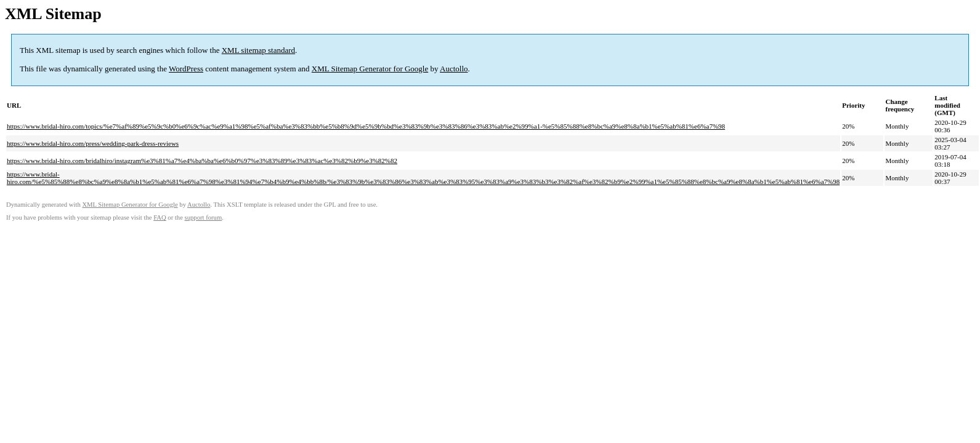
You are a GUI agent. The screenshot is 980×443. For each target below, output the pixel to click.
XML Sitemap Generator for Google (370, 69)
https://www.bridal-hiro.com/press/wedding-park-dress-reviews (93, 143)
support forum (204, 218)
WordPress (186, 69)
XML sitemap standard (258, 50)
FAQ (160, 218)
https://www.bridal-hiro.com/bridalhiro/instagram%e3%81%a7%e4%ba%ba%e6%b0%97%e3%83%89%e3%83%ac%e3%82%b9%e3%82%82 (202, 161)
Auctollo (454, 69)
